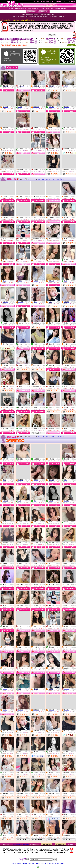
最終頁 (62, 179)
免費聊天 (73, 149)
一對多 (28, 86)
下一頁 (53, 179)
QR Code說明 (71, 45)
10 (49, 179)
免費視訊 (12, 86)
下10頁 (57, 179)
